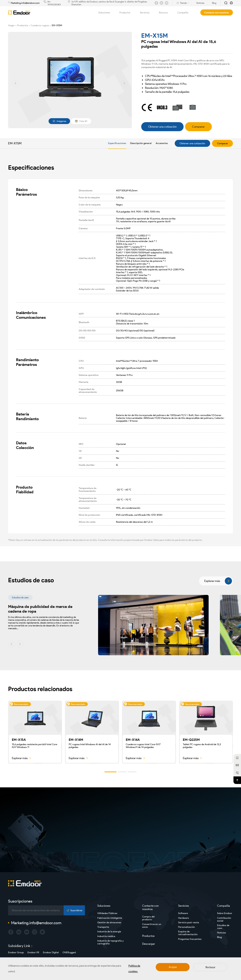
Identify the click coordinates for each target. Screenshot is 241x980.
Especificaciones (117, 143)
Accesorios (162, 143)
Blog (219, 937)
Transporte (103, 927)
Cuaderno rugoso (40, 25)
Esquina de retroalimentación (188, 933)
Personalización (186, 927)
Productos (127, 12)
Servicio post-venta (189, 922)
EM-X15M (57, 25)
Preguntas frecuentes (190, 939)
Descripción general (141, 143)
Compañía (185, 12)
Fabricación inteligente (110, 918)
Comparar (223, 143)
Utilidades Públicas (107, 913)
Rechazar (210, 967)
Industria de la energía (109, 931)
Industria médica (106, 936)
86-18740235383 (54, 3)
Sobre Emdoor (225, 913)
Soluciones (106, 12)
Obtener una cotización (192, 143)
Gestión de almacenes (109, 922)
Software (183, 913)
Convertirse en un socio (152, 926)
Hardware (183, 918)
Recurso (165, 12)
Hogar (11, 25)
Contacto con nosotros (217, 13)
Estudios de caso (223, 927)
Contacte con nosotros (150, 907)
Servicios (147, 12)
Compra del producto (148, 918)
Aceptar (173, 967)
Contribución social (224, 919)
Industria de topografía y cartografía (110, 942)
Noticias (222, 933)
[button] (15, 83)
